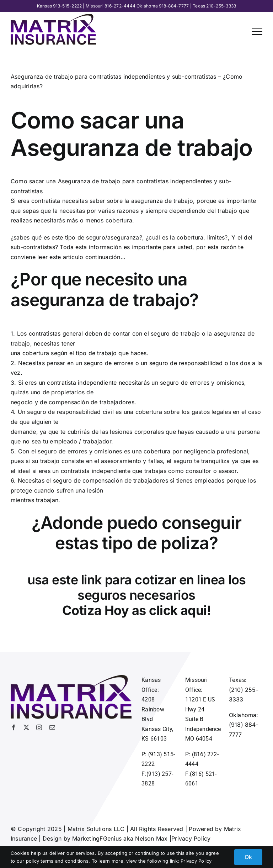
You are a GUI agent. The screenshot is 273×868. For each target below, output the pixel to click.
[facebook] (14, 727)
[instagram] (39, 727)
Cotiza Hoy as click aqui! (137, 610)
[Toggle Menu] (257, 32)
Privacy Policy (191, 838)
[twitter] (26, 727)
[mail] (52, 727)
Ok (248, 857)
